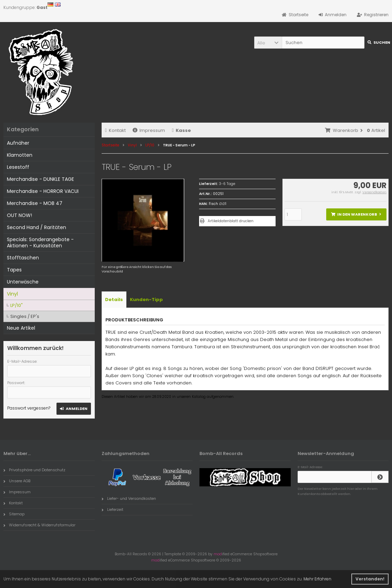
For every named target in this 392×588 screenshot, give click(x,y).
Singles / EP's (25, 316)
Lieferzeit (112, 509)
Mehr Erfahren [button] (317, 579)
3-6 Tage (227, 184)
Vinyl (12, 294)
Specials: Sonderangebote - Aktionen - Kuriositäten (40, 243)
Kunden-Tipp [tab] (146, 300)
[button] (268, 43)
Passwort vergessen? (29, 408)
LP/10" (17, 305)
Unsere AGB (17, 481)
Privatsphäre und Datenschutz (34, 470)
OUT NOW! (19, 215)
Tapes (14, 270)
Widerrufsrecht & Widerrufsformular (39, 525)
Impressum (149, 130)
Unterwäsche (23, 282)
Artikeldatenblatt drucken (231, 221)
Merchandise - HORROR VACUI (43, 191)
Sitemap (14, 514)
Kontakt (115, 130)
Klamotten (20, 155)
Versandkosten (374, 192)
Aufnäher (18, 143)
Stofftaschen (23, 258)
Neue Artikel (21, 328)
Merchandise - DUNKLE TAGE (40, 179)
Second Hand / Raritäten (37, 227)
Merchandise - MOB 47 (35, 203)
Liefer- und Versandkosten (129, 498)
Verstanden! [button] (370, 579)
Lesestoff (18, 167)
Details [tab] (114, 300)
